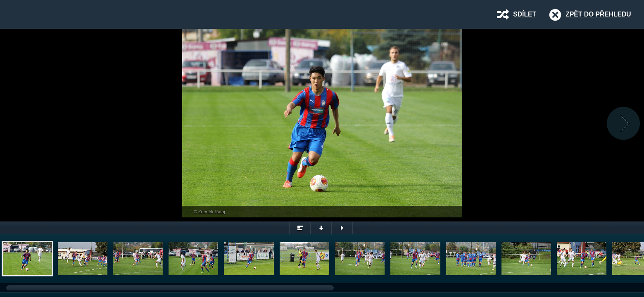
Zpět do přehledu (598, 14)
